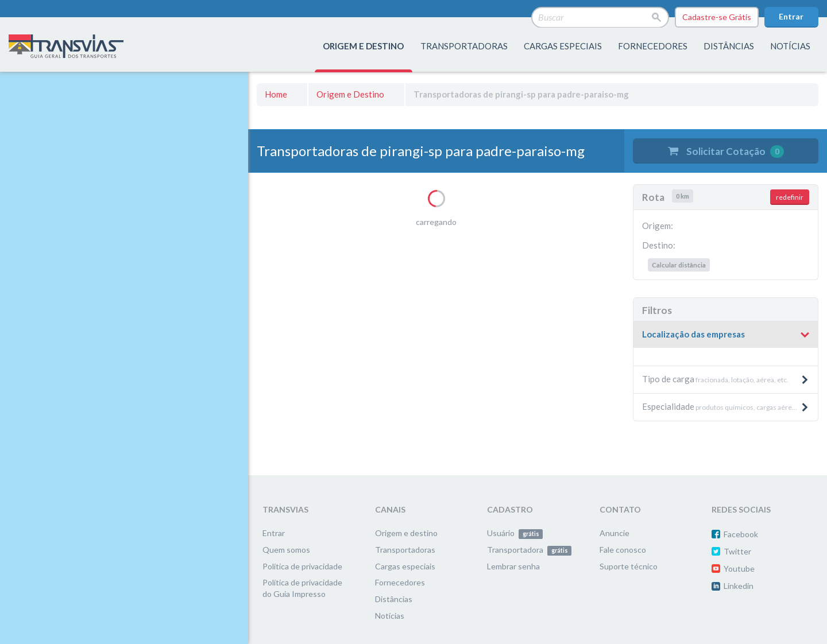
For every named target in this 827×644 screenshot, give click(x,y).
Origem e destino (406, 533)
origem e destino (363, 46)
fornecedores (653, 46)
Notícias (790, 46)
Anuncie (615, 533)
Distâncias (394, 599)
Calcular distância (679, 265)
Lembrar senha (513, 566)
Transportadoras (405, 550)
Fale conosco (623, 550)
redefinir (790, 197)
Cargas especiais (563, 46)
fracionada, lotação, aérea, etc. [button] (726, 379)
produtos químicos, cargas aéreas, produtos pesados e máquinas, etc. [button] (730, 406)
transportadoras (464, 46)
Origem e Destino (350, 94)
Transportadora (529, 550)
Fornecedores (400, 582)
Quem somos (286, 550)
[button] (726, 335)
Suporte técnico (629, 566)
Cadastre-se (717, 17)
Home (276, 94)
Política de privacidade (302, 566)
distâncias (729, 46)
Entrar (791, 16)
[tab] (726, 335)
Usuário (515, 533)
